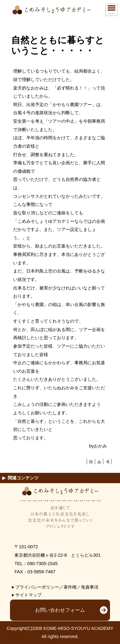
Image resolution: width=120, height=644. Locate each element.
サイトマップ (28, 595)
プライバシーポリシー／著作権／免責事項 (57, 587)
